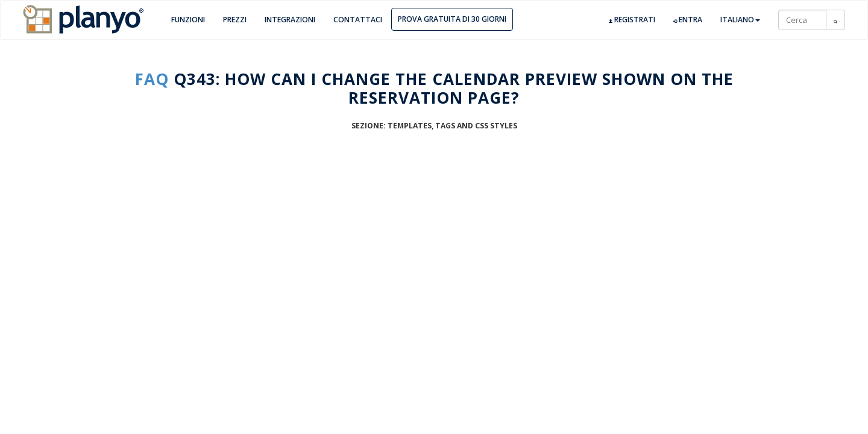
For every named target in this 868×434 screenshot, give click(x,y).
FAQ (152, 79)
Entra (688, 20)
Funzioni (188, 20)
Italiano (740, 20)
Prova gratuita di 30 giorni (452, 19)
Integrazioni (290, 20)
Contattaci (358, 20)
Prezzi (235, 20)
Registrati (632, 20)
